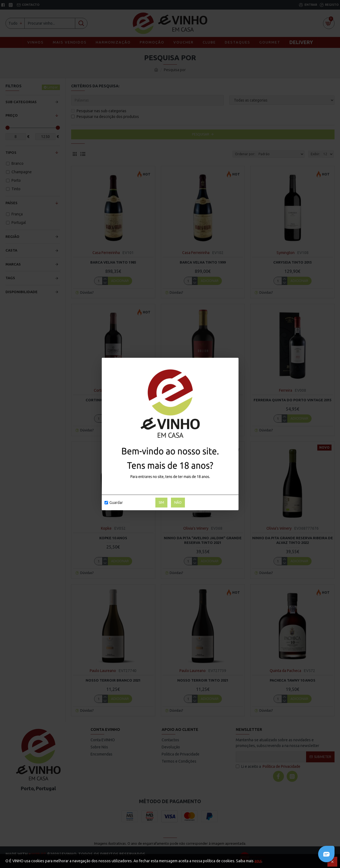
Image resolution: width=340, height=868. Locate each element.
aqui (258, 861)
